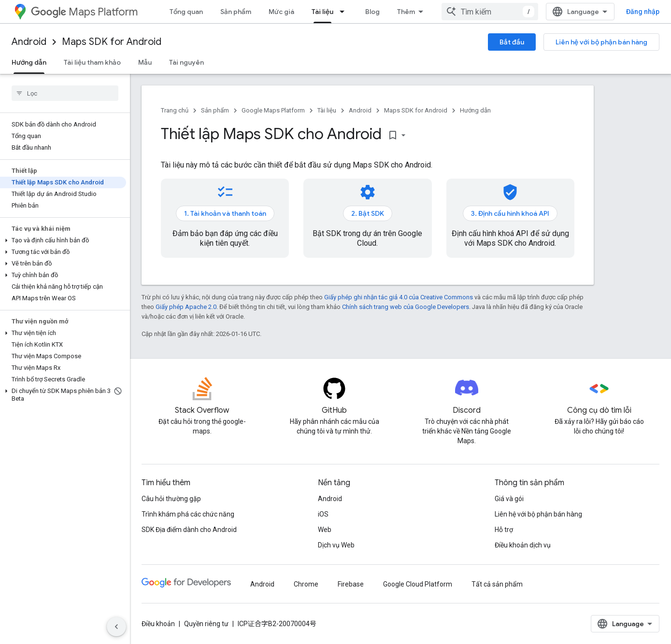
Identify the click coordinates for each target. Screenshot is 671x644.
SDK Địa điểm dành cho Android (189, 530)
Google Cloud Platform (418, 584)
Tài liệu (327, 110)
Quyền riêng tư (206, 624)
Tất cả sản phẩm (497, 584)
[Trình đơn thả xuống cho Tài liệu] (345, 12)
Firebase (351, 584)
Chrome (306, 584)
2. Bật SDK (368, 213)
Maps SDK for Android (112, 42)
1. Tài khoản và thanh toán (225, 213)
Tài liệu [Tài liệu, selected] (322, 12)
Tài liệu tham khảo (92, 62)
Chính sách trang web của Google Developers (406, 307)
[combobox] (490, 12)
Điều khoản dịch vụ (523, 545)
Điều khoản (158, 624)
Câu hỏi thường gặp (171, 499)
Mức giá (281, 12)
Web (325, 530)
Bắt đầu (512, 42)
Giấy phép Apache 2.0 (186, 307)
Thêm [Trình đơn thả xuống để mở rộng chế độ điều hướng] (406, 12)
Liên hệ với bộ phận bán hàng (601, 42)
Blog (372, 12)
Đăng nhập (643, 12)
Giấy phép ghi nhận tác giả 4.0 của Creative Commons (399, 297)
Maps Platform (84, 12)
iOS (323, 514)
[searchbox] (65, 93)
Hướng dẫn (475, 110)
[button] (63, 240)
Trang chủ (175, 110)
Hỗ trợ (504, 530)
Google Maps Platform (273, 110)
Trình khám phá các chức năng (188, 514)
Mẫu (145, 62)
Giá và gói (509, 499)
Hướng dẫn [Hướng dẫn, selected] (29, 62)
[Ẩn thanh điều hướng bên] (116, 627)
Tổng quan (186, 12)
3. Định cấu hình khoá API (510, 213)
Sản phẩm (236, 12)
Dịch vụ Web (336, 545)
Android (29, 42)
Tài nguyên (186, 62)
